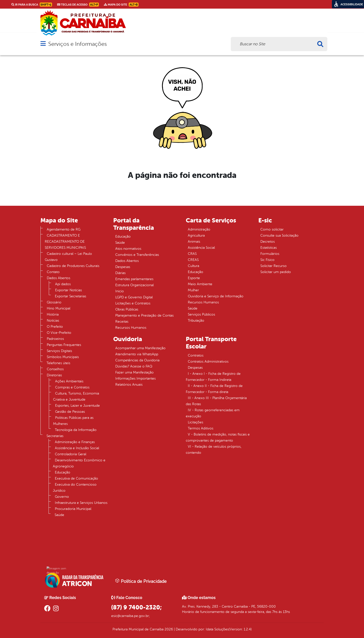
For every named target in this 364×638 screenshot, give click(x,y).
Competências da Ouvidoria (137, 360)
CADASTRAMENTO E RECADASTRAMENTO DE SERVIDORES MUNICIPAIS (65, 242)
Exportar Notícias (69, 290)
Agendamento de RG (64, 229)
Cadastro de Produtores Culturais (73, 266)
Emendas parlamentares (134, 279)
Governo (62, 497)
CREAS (193, 260)
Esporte (194, 278)
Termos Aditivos (201, 428)
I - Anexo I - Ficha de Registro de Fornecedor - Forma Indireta (213, 377)
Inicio (120, 291)
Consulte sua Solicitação (279, 235)
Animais (194, 242)
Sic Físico (267, 260)
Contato (53, 272)
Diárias (120, 273)
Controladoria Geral (71, 454)
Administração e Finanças (75, 442)
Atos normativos (128, 249)
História (53, 314)
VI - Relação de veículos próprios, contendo (214, 450)
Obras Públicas (127, 309)
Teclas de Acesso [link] (78, 5)
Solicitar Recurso (274, 266)
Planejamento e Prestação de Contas (144, 315)
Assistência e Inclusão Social (77, 448)
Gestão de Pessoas (70, 412)
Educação (63, 472)
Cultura (194, 266)
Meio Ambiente (200, 284)
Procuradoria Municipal (73, 509)
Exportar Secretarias (71, 296)
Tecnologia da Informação (76, 430)
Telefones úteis (58, 363)
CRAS (192, 254)
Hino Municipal (59, 308)
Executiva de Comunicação (76, 478)
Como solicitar (272, 229)
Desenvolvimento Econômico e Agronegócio (79, 463)
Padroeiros (55, 339)
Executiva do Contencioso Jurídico (75, 488)
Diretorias (54, 375)
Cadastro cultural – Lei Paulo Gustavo (68, 257)
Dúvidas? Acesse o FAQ (134, 366)
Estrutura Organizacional (134, 285)
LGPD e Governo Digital (134, 297)
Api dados (63, 284)
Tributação (196, 321)
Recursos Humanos (131, 328)
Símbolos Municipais (63, 357)
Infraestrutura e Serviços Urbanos (81, 503)
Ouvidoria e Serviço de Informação (216, 296)
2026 (168, 629)
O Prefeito (55, 327)
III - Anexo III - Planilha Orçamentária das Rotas (216, 401)
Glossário (54, 302)
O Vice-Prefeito (59, 333)
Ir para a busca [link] (32, 5)
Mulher (193, 290)
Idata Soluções (217, 629)
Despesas (123, 267)
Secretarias (55, 436)
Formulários (270, 254)
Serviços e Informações (77, 44)
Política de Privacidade (141, 581)
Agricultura (196, 235)
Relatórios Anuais (129, 385)
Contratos (196, 355)
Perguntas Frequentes (64, 345)
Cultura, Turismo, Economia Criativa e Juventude (76, 396)
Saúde (59, 515)
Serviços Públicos (201, 314)
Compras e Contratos (72, 387)
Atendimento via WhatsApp (137, 354)
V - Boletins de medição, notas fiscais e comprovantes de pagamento (218, 437)
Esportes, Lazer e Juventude (77, 406)
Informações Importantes (135, 378)
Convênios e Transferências (137, 255)
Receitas (122, 322)
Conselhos (55, 369)
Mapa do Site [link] (121, 5)
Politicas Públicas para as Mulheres (73, 421)
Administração (199, 229)
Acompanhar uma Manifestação (140, 348)
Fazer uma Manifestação (134, 372)
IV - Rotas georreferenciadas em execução (213, 413)
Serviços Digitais (59, 351)
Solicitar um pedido (276, 272)
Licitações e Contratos (133, 303)
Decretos (268, 242)
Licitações (196, 422)
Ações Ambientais (69, 381)
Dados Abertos (59, 278)
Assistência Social (201, 248)
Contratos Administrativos (208, 362)
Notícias (53, 321)
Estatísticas (269, 248)
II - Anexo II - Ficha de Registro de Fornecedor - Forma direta (214, 389)
